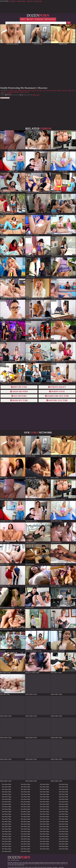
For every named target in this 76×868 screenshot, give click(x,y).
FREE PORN (13, 1)
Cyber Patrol (49, 867)
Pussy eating (10, 92)
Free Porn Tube (7, 784)
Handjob (29, 90)
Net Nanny (55, 867)
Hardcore (20, 90)
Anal (44, 90)
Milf (16, 90)
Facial (73, 90)
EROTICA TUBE (38, 1)
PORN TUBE (30, 1)
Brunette (48, 90)
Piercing (27, 92)
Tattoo (70, 90)
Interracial (16, 92)
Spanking (22, 92)
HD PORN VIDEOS (21, 1)
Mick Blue (9, 93)
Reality (25, 90)
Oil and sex (4, 92)
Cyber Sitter (61, 867)
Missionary (11, 90)
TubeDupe (3, 174)
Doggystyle (65, 90)
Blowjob (34, 90)
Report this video (5, 98)
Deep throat (40, 90)
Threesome (54, 90)
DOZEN (38, 15)
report (23, 191)
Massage (59, 90)
